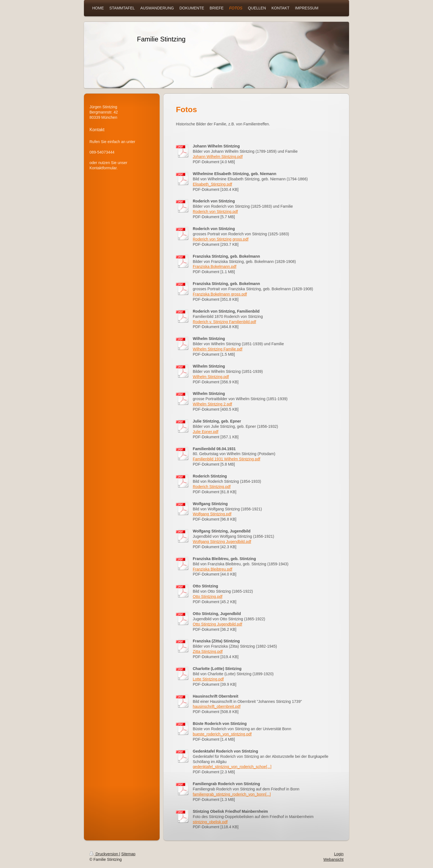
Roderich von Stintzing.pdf (215, 212)
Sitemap (128, 854)
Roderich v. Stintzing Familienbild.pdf (224, 322)
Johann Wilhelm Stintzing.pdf (218, 157)
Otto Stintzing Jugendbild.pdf (217, 624)
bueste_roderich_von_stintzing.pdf (222, 734)
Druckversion (104, 854)
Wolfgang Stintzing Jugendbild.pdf (222, 542)
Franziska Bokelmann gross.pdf (220, 294)
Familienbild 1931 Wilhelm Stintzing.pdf (226, 459)
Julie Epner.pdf (206, 432)
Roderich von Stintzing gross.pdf (221, 239)
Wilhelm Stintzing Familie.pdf (218, 349)
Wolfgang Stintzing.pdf (212, 514)
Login (339, 854)
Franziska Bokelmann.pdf (215, 267)
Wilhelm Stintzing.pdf (211, 377)
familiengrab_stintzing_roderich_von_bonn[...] (232, 794)
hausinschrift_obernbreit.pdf (217, 706)
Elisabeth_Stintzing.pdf (212, 184)
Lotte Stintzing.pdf (208, 679)
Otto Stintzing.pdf (208, 597)
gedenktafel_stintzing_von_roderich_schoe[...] (232, 767)
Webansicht (333, 859)
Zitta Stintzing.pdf (208, 651)
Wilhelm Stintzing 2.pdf (212, 404)
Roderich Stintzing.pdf (212, 487)
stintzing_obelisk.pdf (210, 822)
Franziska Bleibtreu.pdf (212, 569)
